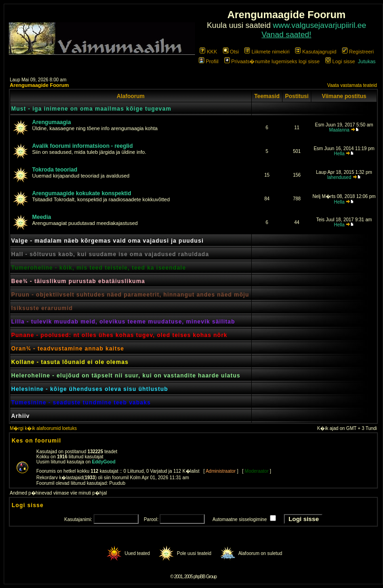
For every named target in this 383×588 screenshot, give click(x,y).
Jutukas (367, 61)
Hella (339, 154)
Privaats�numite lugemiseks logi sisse (272, 61)
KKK (208, 52)
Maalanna (339, 130)
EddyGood (104, 462)
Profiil (209, 61)
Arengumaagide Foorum (39, 85)
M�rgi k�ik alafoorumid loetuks (43, 428)
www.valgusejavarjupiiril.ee (319, 25)
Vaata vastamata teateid (352, 85)
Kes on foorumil (36, 441)
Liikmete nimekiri (267, 52)
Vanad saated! (286, 35)
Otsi (231, 52)
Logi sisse (340, 61)
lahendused (339, 177)
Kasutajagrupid (316, 52)
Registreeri (358, 52)
